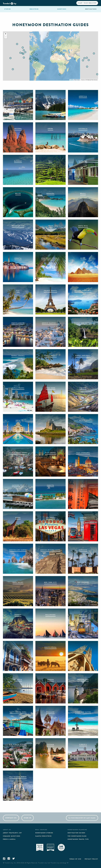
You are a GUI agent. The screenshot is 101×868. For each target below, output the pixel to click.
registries (34, 9)
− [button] (6, 37)
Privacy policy (91, 859)
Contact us (11, 818)
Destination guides (76, 833)
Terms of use (75, 859)
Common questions (12, 836)
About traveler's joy (12, 833)
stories (8, 9)
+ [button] (6, 34)
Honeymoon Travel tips (78, 839)
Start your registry (87, 3)
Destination (91, 9)
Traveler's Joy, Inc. (10, 863)
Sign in (28, 818)
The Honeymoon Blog (77, 836)
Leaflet (72, 80)
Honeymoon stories (44, 833)
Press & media (9, 839)
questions (62, 9)
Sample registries (43, 836)
